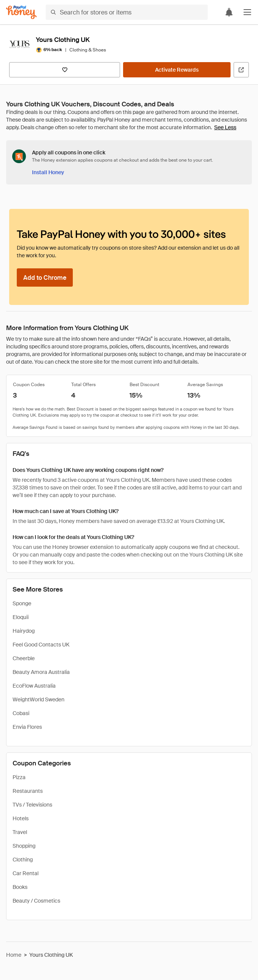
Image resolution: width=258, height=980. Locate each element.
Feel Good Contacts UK (41, 645)
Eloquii (21, 617)
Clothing (23, 860)
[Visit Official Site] (241, 70)
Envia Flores (27, 727)
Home (14, 955)
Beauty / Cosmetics (36, 901)
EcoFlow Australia (34, 686)
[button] (247, 12)
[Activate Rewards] (177, 70)
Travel (20, 832)
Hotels (21, 818)
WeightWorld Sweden (38, 699)
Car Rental (26, 873)
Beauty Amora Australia (41, 672)
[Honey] (21, 12)
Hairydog (24, 631)
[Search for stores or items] (127, 12)
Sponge (22, 603)
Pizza (19, 777)
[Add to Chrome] (45, 277)
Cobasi (21, 713)
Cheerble (24, 658)
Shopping (24, 846)
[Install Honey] (48, 172)
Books (20, 887)
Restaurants (28, 791)
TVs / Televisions (32, 805)
